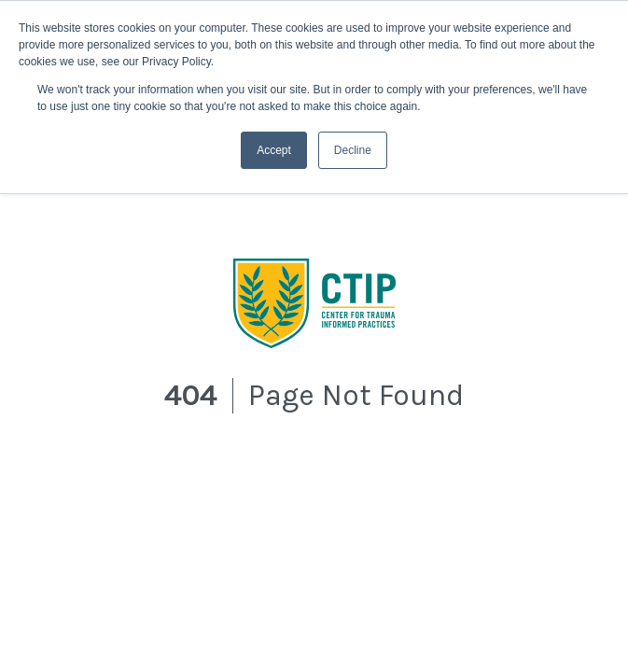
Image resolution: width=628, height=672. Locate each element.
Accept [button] (274, 150)
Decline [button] (353, 150)
